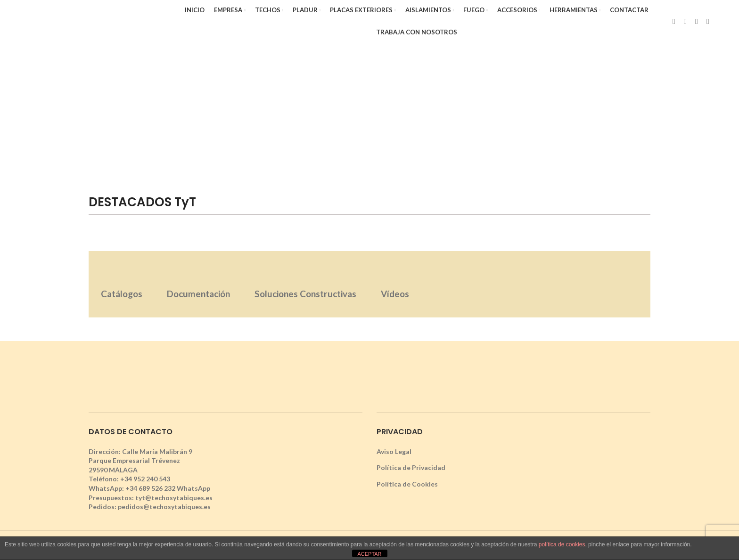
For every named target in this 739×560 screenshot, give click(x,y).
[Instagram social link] (697, 21)
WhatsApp (193, 488)
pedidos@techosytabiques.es (164, 507)
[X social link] (685, 21)
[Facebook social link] (674, 21)
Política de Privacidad (411, 467)
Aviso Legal (394, 451)
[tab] (122, 284)
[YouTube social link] (708, 21)
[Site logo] (95, 20)
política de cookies (562, 544)
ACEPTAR (369, 554)
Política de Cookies (407, 484)
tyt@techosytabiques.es (174, 498)
